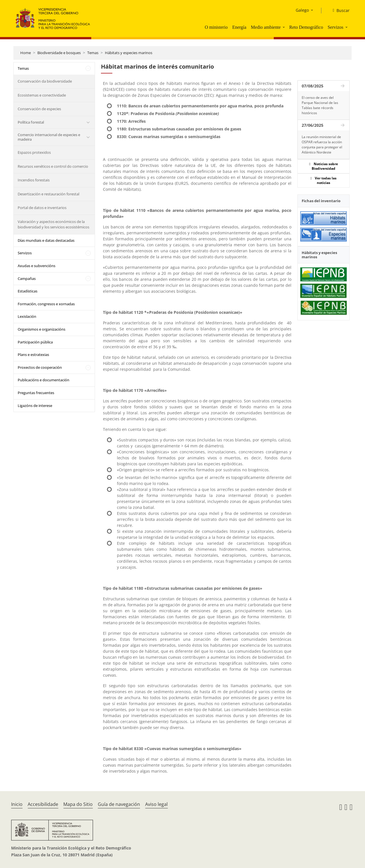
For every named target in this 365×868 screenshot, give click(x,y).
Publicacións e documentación (43, 380)
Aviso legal (156, 804)
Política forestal (31, 122)
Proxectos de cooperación (40, 367)
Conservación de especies (39, 109)
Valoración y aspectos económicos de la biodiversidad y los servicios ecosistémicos (53, 224)
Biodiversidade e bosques (59, 53)
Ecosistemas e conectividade (42, 95)
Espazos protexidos (34, 152)
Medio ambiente (266, 27)
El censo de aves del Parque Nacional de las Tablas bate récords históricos (320, 105)
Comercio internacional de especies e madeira (49, 137)
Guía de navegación (119, 804)
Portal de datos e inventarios (42, 208)
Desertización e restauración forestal (48, 194)
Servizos (335, 27)
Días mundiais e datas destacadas (46, 240)
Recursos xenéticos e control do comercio (53, 166)
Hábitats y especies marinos (129, 53)
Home (26, 53)
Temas (93, 53)
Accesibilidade (43, 804)
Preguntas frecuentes (36, 393)
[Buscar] (339, 11)
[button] (284, 27)
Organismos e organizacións (41, 329)
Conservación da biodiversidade (45, 81)
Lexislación (27, 316)
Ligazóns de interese (35, 406)
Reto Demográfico (306, 27)
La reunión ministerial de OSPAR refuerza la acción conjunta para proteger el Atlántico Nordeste (322, 145)
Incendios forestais (34, 180)
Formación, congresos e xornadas (46, 304)
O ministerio (216, 27)
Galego (302, 10)
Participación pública (35, 342)
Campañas (27, 279)
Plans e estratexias (33, 355)
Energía (239, 27)
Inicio (17, 804)
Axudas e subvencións (36, 266)
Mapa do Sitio (78, 804)
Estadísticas (28, 291)
